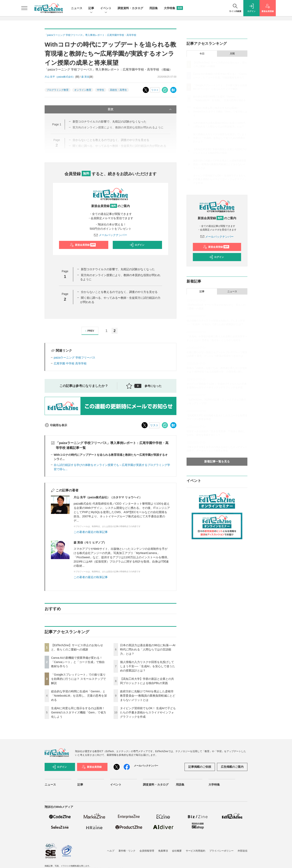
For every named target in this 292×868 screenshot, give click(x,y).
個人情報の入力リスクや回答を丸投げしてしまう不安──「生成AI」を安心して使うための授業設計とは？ (148, 666)
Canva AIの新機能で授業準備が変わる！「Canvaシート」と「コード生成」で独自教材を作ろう (78, 662)
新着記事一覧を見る (217, 461)
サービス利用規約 (195, 851)
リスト (155, 90)
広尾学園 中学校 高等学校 (70, 363)
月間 (232, 54)
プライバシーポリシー (221, 851)
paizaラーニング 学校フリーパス (75, 358)
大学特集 (173, 8)
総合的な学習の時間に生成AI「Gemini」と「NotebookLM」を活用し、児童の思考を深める (79, 696)
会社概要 (177, 851)
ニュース (77, 8)
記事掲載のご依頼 (200, 767)
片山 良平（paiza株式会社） (60, 77)
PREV (89, 331)
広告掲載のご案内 (232, 767)
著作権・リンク (127, 851)
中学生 (101, 90)
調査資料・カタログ (130, 8)
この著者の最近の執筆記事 (91, 532)
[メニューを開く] (24, 8)
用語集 (154, 8)
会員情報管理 (147, 851)
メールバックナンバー (111, 235)
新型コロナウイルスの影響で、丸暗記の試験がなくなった (118, 269)
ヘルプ (111, 851)
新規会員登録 (83, 245)
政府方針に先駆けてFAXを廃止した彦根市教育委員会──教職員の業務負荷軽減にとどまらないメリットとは (148, 696)
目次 (140, 109)
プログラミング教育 (58, 90)
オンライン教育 (83, 90)
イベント (106, 8)
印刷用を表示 (56, 425)
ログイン (137, 245)
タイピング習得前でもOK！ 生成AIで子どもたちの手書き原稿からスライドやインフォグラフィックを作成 (148, 712)
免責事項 (163, 851)
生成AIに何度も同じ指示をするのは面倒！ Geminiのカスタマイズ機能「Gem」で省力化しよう (79, 712)
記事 (91, 8)
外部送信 (243, 851)
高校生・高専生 (118, 90)
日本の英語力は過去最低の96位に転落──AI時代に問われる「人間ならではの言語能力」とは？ (148, 649)
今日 (202, 54)
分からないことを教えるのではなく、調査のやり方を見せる (119, 292)
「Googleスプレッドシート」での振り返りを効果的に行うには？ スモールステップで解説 (78, 679)
